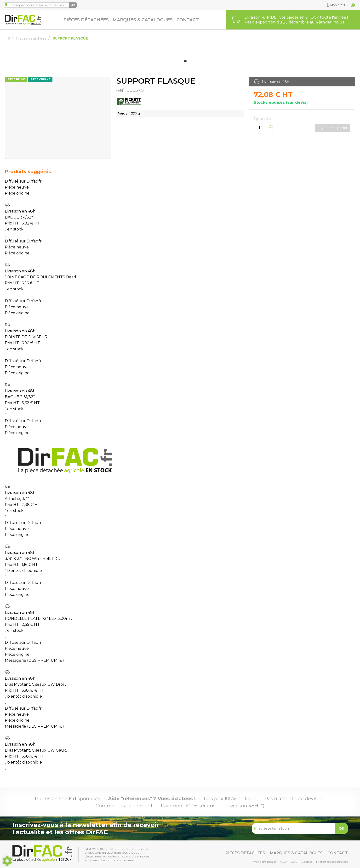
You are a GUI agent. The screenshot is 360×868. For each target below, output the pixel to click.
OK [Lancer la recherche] (73, 5)
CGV (283, 862)
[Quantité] (263, 128)
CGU (294, 862)
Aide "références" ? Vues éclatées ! (152, 799)
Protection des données (332, 862)
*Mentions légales (264, 862)
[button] (338, 5)
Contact (188, 20)
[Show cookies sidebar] (7, 861)
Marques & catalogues (143, 20)
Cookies (307, 862)
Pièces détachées (86, 20)
